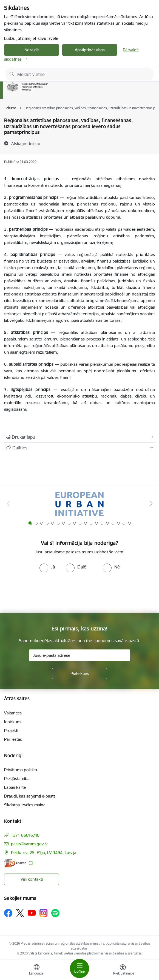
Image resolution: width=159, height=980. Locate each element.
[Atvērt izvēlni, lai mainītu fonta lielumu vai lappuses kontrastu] (123, 970)
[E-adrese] (15, 863)
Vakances (13, 713)
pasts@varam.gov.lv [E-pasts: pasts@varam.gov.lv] (29, 844)
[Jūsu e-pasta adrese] (79, 655)
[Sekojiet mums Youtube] (32, 913)
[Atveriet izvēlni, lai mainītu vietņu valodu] (36, 970)
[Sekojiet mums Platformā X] (20, 913)
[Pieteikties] (79, 674)
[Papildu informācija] (31, 863)
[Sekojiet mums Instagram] (44, 913)
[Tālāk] (151, 503)
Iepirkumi (13, 722)
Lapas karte (15, 787)
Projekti (11, 730)
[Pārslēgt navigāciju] (79, 968)
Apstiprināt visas (90, 50)
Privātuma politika (21, 770)
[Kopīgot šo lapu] (79, 448)
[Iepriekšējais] (8, 503)
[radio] (47, 567)
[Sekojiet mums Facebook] (8, 913)
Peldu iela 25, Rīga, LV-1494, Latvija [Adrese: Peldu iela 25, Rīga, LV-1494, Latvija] (44, 853)
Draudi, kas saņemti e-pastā (30, 796)
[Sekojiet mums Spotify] (55, 913)
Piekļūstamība (17, 778)
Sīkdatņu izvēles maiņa (25, 805)
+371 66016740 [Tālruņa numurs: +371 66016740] (25, 835)
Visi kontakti (32, 879)
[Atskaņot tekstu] (26, 143)
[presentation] (46, 593)
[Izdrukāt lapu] (79, 437)
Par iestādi (14, 739)
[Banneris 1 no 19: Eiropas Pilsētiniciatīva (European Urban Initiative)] (79, 504)
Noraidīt (32, 50)
